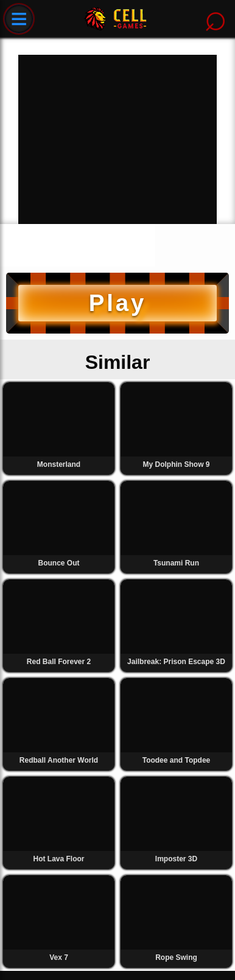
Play (118, 303)
